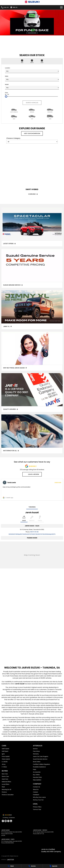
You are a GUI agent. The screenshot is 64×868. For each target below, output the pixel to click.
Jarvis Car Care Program (41, 756)
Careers (35, 792)
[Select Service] (32, 519)
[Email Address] (32, 534)
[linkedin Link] (11, 821)
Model (32, 87)
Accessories (37, 772)
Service (35, 749)
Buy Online (36, 775)
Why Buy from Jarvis (39, 797)
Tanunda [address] (32, 507)
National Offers (6, 782)
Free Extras (36, 751)
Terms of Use (37, 809)
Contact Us (36, 787)
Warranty (36, 754)
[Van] (50, 117)
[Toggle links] (8, 860)
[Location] (24, 519)
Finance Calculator (8, 795)
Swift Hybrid (5, 749)
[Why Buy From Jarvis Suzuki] (32, 351)
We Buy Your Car (38, 800)
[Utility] (32, 117)
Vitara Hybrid (6, 759)
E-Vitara (4, 767)
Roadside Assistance (39, 767)
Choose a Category (32, 140)
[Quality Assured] (32, 393)
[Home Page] (32, 2)
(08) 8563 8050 (10, 843)
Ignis (3, 754)
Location (32, 70)
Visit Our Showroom (32, 133)
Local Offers (5, 784)
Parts (35, 769)
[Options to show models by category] (32, 142)
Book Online (37, 762)
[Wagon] (50, 110)
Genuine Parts (37, 777)
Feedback (36, 795)
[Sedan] (32, 110)
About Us (36, 789)
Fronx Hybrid (6, 756)
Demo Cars (5, 776)
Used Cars (5, 779)
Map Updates (37, 780)
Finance (4, 792)
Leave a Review (32, 474)
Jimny (4, 764)
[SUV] (14, 117)
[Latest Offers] (32, 227)
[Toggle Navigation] (61, 7)
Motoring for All (6, 789)
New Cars (5, 774)
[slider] (6, 96)
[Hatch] (14, 110)
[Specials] (53, 866)
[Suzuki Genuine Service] (32, 268)
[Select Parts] (40, 519)
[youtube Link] (6, 821)
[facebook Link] (3, 821)
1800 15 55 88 (34, 532)
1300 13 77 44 (40, 834)
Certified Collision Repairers (41, 764)
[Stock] (11, 866)
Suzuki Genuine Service (40, 759)
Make (32, 78)
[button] (32, 490)
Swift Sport (5, 751)
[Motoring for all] (32, 434)
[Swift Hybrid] (32, 173)
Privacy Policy (37, 807)
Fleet (3, 787)
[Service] (32, 866)
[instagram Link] (8, 821)
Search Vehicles (32, 103)
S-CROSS (5, 762)
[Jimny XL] (32, 310)
